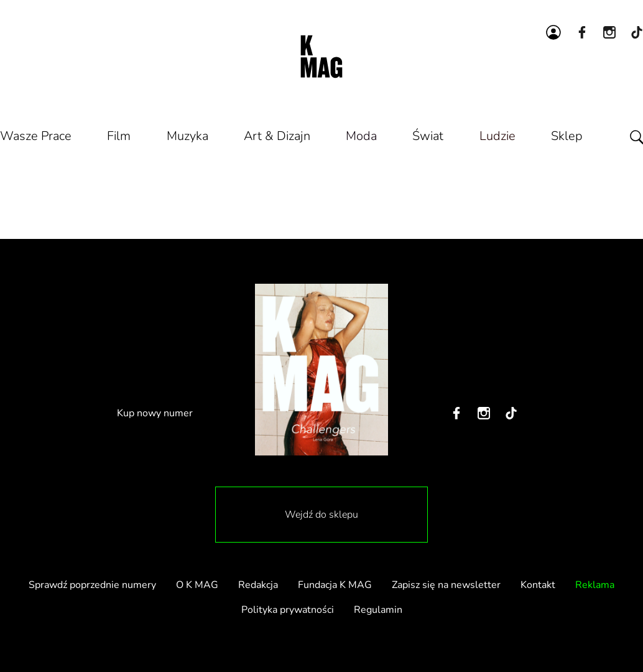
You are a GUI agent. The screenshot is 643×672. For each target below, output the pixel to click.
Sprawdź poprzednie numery (92, 585)
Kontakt (538, 585)
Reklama (595, 585)
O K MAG (197, 585)
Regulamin (378, 610)
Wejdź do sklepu (321, 515)
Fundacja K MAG (335, 585)
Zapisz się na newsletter (446, 585)
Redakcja (258, 585)
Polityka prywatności (288, 610)
